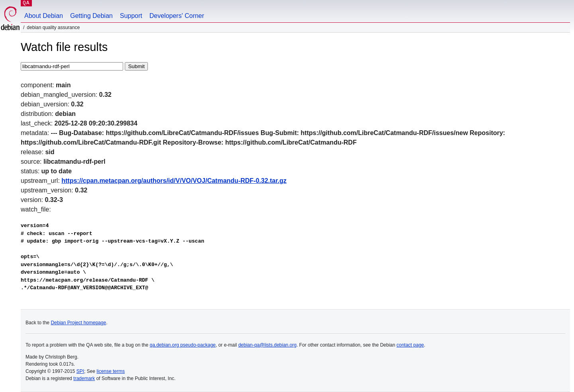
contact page (410, 345)
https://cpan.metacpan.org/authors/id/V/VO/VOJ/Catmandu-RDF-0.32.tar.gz (174, 181)
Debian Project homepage (78, 323)
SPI (80, 371)
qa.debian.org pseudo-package (183, 345)
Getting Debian (91, 16)
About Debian (44, 16)
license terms (111, 371)
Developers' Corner (177, 16)
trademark (84, 378)
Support (131, 16)
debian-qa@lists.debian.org (267, 345)
